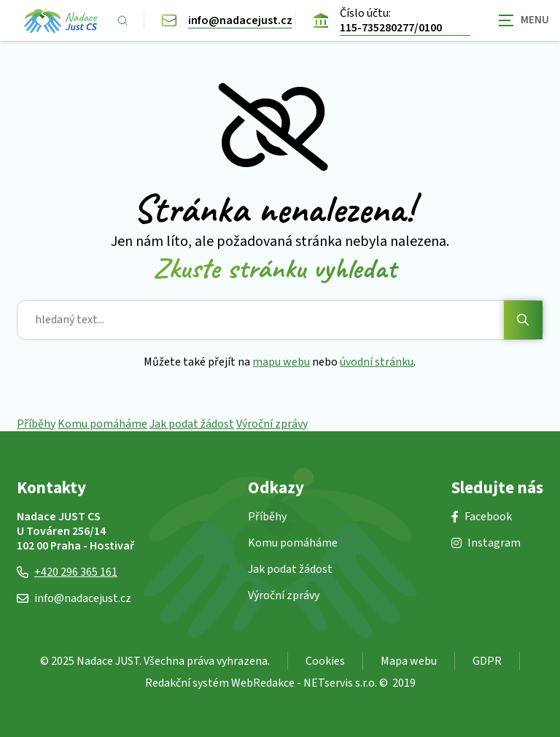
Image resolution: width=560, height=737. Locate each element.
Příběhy (36, 424)
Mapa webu (409, 661)
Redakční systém (187, 683)
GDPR (487, 661)
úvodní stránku (377, 362)
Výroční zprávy (272, 424)
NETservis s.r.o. (340, 683)
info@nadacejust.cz (74, 598)
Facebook (482, 517)
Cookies (325, 661)
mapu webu (282, 362)
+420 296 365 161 (67, 572)
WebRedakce (263, 683)
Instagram (486, 543)
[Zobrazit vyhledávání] (122, 20)
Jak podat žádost (192, 424)
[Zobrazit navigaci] (524, 20)
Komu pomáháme (102, 424)
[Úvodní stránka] (61, 21)
